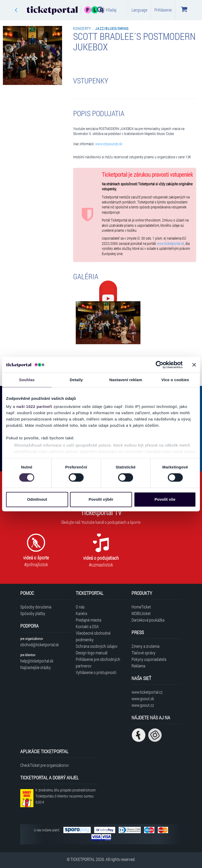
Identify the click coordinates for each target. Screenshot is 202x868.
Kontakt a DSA (87, 626)
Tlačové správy (143, 653)
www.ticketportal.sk (170, 244)
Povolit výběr (101, 499)
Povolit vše (165, 499)
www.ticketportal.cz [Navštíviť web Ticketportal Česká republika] (147, 692)
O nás (80, 607)
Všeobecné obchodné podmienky (93, 636)
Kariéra (81, 613)
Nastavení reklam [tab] (126, 380)
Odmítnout (37, 499)
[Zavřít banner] (194, 365)
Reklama (138, 666)
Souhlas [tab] (27, 380)
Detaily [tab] (76, 380)
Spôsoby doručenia (36, 607)
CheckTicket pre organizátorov (45, 765)
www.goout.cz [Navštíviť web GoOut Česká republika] (143, 705)
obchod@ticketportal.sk (40, 645)
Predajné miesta (89, 620)
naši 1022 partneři (34, 406)
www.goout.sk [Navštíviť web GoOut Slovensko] (143, 699)
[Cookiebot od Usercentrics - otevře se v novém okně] (160, 365)
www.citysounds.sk (109, 144)
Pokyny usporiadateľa (149, 659)
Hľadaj (107, 10)
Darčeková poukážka (148, 620)
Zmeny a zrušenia (145, 646)
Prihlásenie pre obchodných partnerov (98, 662)
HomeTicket (141, 607)
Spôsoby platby (33, 613)
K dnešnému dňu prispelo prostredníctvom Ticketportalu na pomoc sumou (65, 796)
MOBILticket (141, 613)
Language (139, 10)
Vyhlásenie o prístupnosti (96, 672)
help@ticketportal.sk (37, 661)
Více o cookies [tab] (175, 380)
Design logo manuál (92, 653)
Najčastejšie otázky (36, 667)
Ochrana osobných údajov (97, 646)
